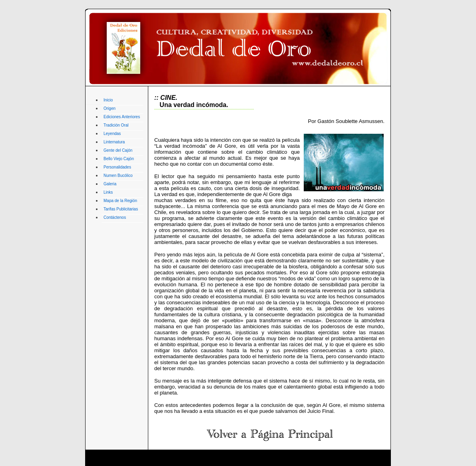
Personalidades (117, 167)
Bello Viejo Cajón (119, 159)
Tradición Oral (116, 125)
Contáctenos (115, 217)
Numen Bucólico (118, 175)
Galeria (110, 184)
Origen (110, 108)
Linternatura (114, 142)
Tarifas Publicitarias (121, 209)
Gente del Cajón (118, 150)
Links (108, 192)
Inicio (108, 100)
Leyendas (112, 134)
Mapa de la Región (120, 201)
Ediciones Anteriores (122, 117)
